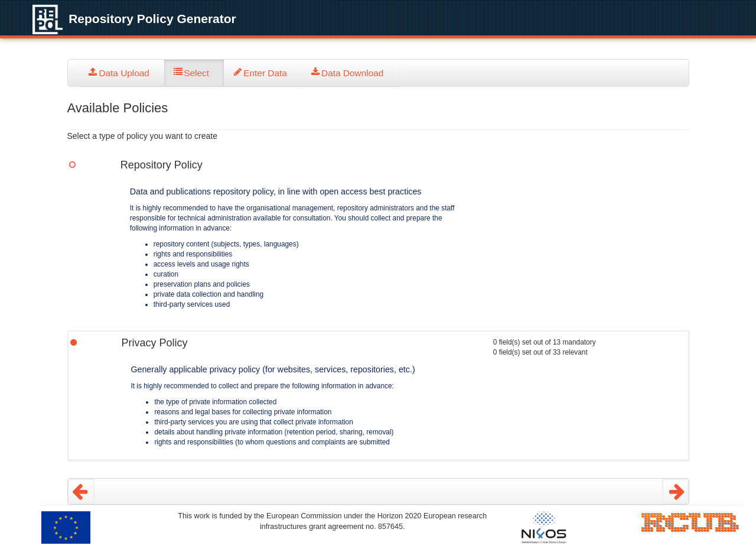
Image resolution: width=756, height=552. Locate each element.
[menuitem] (122, 73)
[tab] (122, 73)
